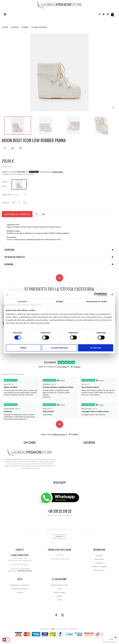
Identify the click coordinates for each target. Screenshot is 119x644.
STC (53, 629)
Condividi (5, 148)
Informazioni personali (59, 585)
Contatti (20, 592)
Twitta (13, 148)
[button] (110, 639)
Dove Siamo (99, 559)
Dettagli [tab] (59, 301)
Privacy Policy (99, 570)
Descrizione (9, 250)
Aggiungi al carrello (17, 214)
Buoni (59, 600)
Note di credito (59, 592)
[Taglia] (19, 195)
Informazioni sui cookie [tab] (97, 301)
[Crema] (19, 184)
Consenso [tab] (22, 301)
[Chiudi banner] (112, 294)
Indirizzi (59, 596)
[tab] (59, 250)
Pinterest (20, 148)
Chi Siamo (99, 556)
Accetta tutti (96, 348)
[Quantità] (19, 203)
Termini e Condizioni (99, 566)
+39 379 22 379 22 (60, 511)
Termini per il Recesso (20, 589)
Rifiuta (23, 348)
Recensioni (9, 264)
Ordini (59, 589)
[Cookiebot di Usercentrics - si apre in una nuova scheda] (96, 294)
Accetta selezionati (59, 348)
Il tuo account (59, 579)
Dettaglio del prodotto (15, 257)
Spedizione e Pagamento (20, 585)
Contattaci (99, 563)
